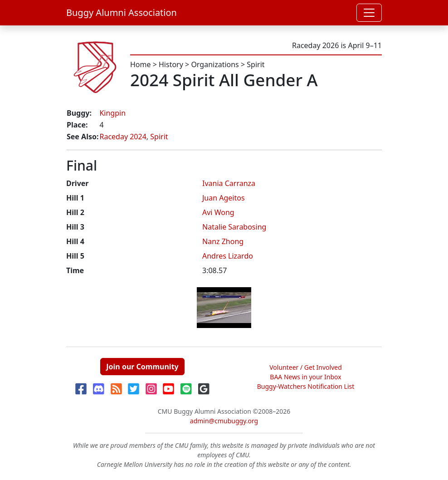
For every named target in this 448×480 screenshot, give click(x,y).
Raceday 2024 (123, 137)
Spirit (256, 64)
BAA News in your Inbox (305, 377)
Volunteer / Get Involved (306, 367)
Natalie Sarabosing (234, 227)
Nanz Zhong (223, 241)
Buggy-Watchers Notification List (306, 386)
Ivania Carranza (229, 183)
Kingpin (112, 113)
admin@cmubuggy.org (224, 421)
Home (141, 64)
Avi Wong (218, 212)
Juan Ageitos (224, 198)
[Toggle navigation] (369, 13)
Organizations (215, 64)
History (171, 64)
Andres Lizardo (228, 256)
